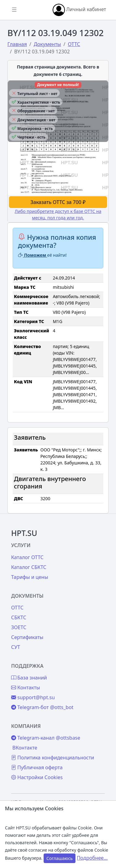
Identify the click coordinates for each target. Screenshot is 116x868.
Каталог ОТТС (27, 557)
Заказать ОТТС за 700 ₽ (58, 202)
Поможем (33, 255)
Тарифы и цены (30, 577)
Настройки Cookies (37, 777)
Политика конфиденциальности (53, 758)
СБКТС (19, 617)
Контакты (26, 687)
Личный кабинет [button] (79, 10)
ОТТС (17, 608)
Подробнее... (92, 858)
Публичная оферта (37, 767)
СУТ (16, 647)
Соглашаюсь (60, 858)
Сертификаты (27, 637)
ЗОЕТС (19, 627)
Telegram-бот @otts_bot (42, 707)
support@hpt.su (33, 697)
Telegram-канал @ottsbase (46, 738)
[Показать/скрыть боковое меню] (14, 10)
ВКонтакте (25, 748)
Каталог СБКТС (29, 567)
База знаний (29, 678)
